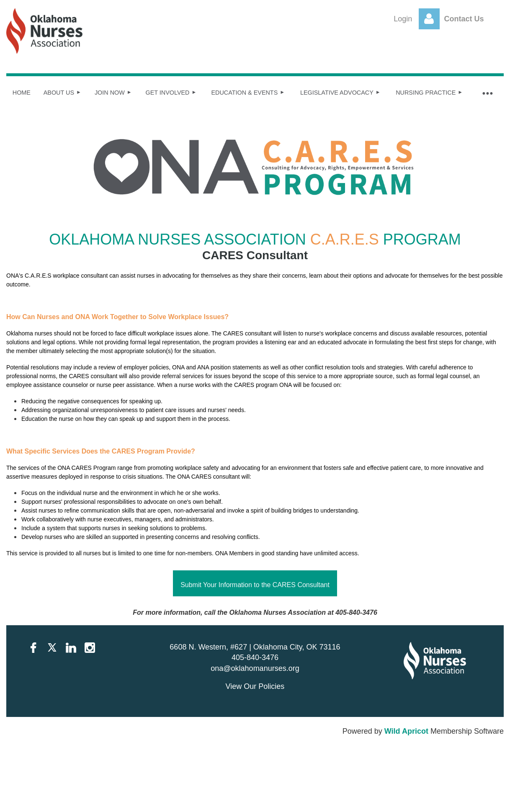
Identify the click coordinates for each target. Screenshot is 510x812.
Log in (429, 19)
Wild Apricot (406, 731)
